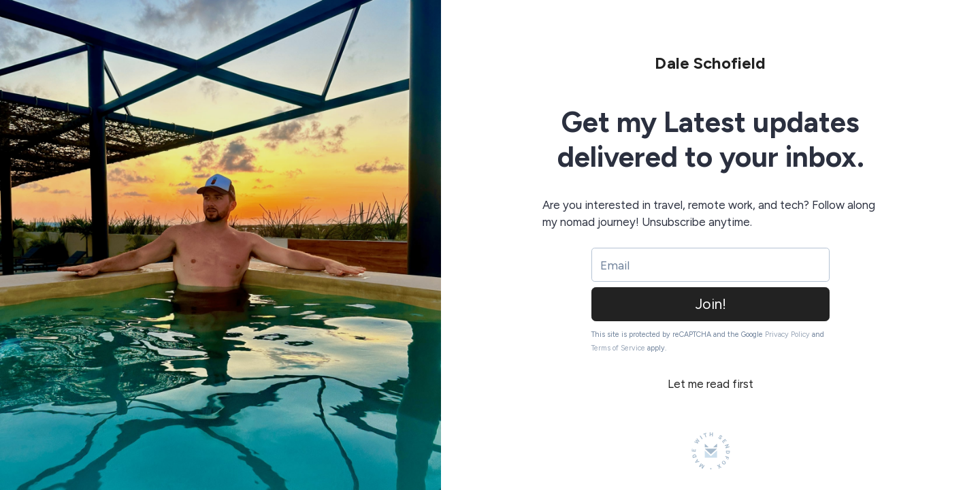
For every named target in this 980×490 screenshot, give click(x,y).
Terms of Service (618, 348)
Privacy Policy (787, 334)
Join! (711, 304)
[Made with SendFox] (711, 451)
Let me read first (710, 384)
